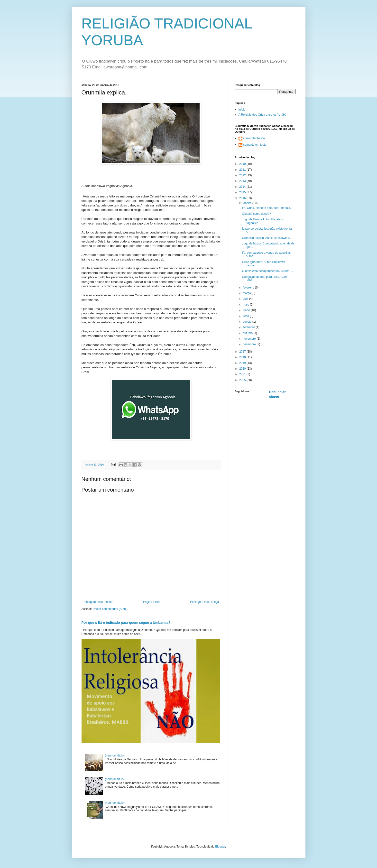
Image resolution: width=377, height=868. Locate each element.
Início (242, 110)
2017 (243, 352)
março (247, 293)
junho (247, 310)
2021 (243, 374)
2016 (243, 198)
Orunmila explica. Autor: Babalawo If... (267, 238)
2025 (243, 380)
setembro (249, 327)
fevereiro (249, 288)
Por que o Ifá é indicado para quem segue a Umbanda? (126, 623)
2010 (243, 164)
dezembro (250, 344)
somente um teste (255, 145)
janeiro (247, 203)
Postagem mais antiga (205, 602)
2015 (243, 192)
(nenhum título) (115, 756)
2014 (243, 187)
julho (246, 316)
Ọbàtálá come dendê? (256, 214)
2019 (243, 363)
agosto (247, 322)
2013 (243, 181)
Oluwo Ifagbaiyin (254, 138)
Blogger (220, 847)
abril (246, 299)
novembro (250, 339)
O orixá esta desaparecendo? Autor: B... (268, 271)
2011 (243, 170)
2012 (243, 175)
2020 (243, 369)
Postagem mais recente (98, 602)
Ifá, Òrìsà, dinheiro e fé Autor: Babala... (267, 208)
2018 (243, 357)
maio (246, 305)
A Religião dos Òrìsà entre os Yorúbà (262, 115)
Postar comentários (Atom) (110, 609)
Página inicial (152, 602)
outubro (248, 333)
